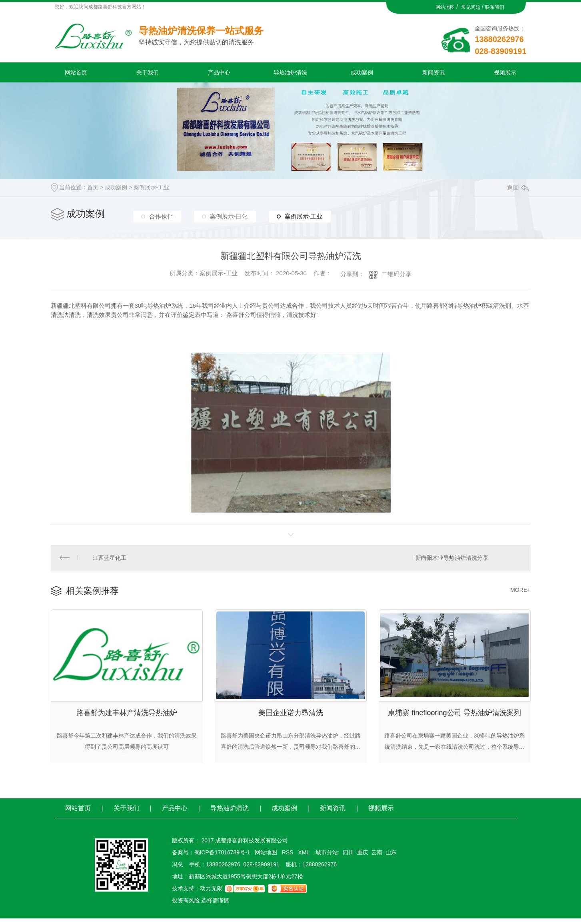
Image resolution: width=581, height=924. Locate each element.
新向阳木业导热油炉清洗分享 (451, 559)
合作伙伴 (161, 215)
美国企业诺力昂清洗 (291, 716)
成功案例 (362, 72)
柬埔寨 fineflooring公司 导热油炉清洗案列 (454, 716)
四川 (348, 858)
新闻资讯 (433, 72)
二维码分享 (396, 274)
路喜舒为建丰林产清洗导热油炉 (127, 716)
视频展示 (505, 72)
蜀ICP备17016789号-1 (222, 858)
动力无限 (211, 894)
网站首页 (76, 72)
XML (304, 858)
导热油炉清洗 (290, 72)
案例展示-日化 (229, 215)
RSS (289, 858)
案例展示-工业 (151, 187)
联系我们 (495, 7)
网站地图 (445, 7)
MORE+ (520, 592)
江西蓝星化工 (110, 559)
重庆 (363, 858)
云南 (377, 858)
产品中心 (219, 72)
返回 (518, 187)
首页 (93, 187)
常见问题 (471, 7)
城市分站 (327, 858)
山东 (391, 858)
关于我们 (148, 72)
